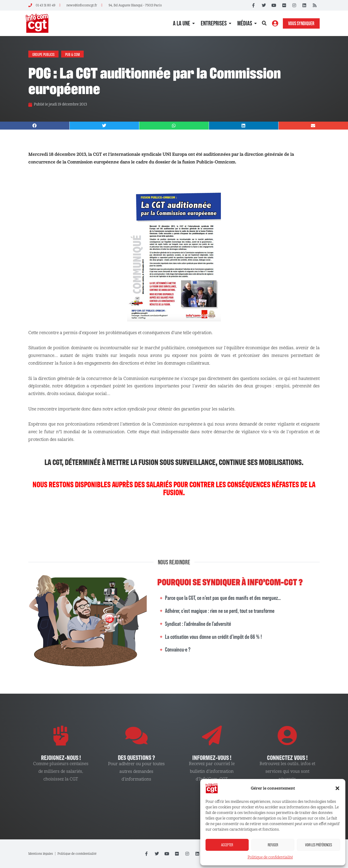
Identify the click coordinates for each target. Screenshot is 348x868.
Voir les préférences (319, 845)
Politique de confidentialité (270, 857)
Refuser (273, 845)
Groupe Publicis (43, 54)
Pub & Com (72, 54)
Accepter (227, 845)
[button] (337, 788)
